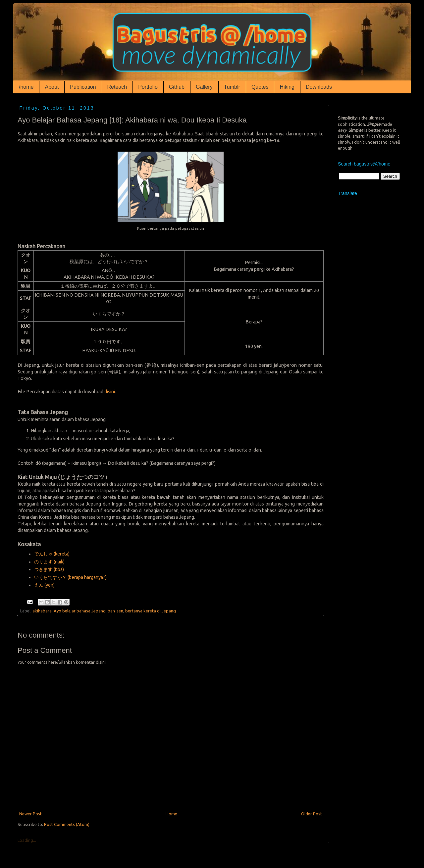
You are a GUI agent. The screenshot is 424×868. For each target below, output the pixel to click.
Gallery (204, 87)
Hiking (287, 87)
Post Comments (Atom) (67, 824)
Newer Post (30, 814)
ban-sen (115, 611)
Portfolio (148, 87)
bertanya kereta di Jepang (151, 611)
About (52, 87)
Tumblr (232, 87)
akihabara (42, 611)
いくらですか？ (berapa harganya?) (70, 577)
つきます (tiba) (49, 569)
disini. (110, 392)
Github (177, 87)
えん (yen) (44, 585)
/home (26, 87)
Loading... (27, 840)
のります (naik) (49, 562)
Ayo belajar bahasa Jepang (80, 611)
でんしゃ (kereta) (52, 554)
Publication (83, 87)
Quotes (260, 87)
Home (171, 814)
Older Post (312, 814)
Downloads (319, 87)
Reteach (117, 87)
